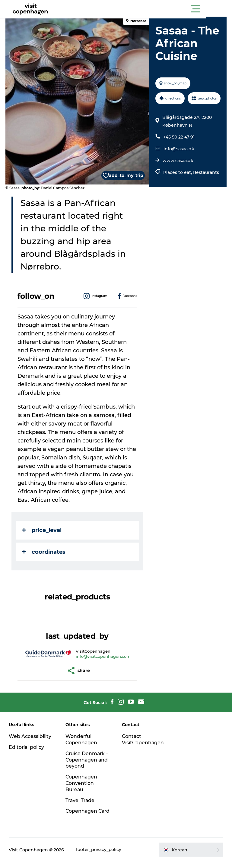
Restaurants (206, 187)
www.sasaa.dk (178, 175)
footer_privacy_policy (100, 856)
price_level (43, 530)
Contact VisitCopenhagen (143, 739)
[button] (143, 9)
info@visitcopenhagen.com (103, 656)
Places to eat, (178, 187)
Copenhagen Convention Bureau (82, 783)
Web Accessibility (31, 736)
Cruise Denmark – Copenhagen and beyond (88, 760)
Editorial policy (27, 747)
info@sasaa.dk (179, 164)
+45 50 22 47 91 (179, 152)
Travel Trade (81, 800)
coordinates (44, 552)
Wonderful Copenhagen (82, 739)
